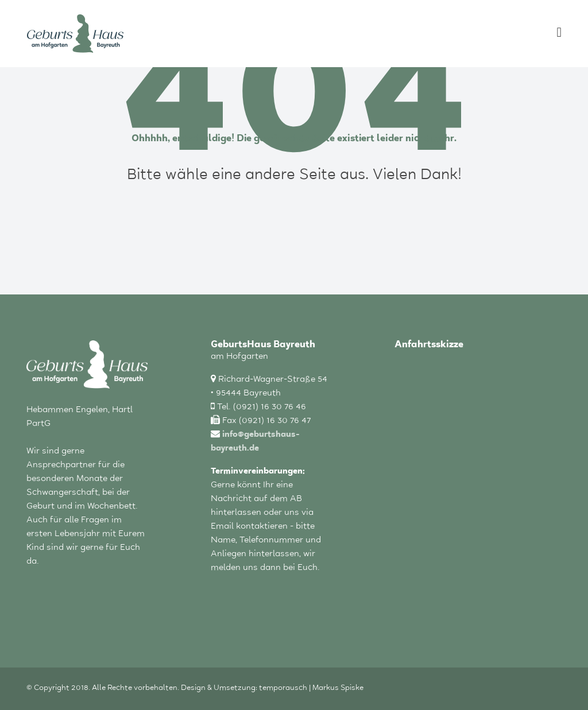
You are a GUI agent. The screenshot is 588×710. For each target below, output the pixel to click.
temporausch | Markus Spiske (311, 689)
